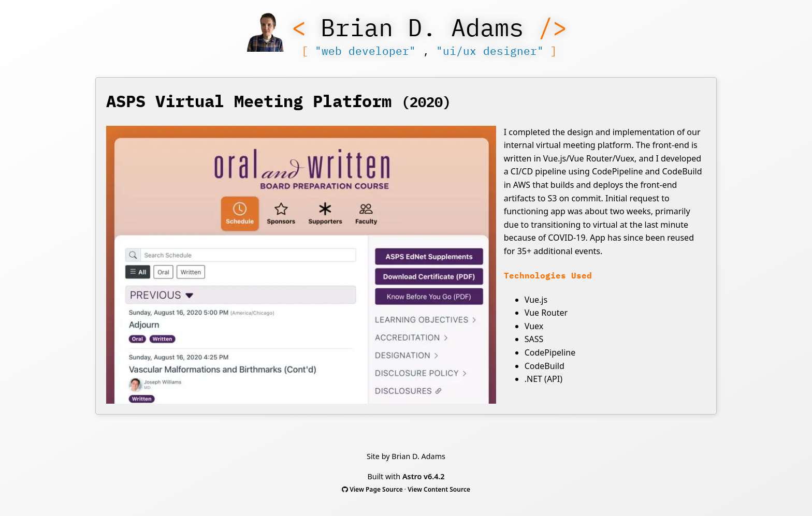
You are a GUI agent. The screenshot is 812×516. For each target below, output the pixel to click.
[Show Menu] (266, 34)
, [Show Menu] (429, 51)
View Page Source (376, 489)
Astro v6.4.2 (424, 476)
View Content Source (439, 489)
